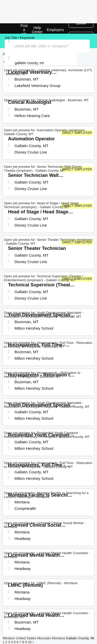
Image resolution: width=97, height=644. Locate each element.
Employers (55, 30)
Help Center (37, 30)
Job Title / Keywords (20, 38)
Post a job (24, 30)
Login (81, 23)
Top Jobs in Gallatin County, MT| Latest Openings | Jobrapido (17, 28)
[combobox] (41, 63)
